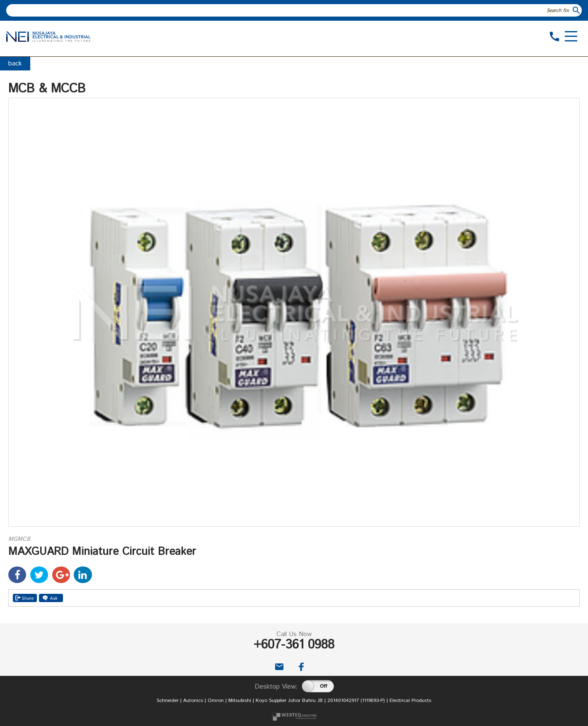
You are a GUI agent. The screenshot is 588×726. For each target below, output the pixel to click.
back (15, 64)
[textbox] (289, 10)
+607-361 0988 (294, 645)
